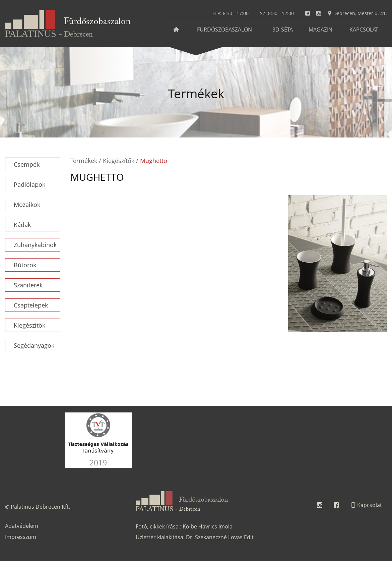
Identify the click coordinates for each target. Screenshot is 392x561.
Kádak (22, 225)
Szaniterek (28, 285)
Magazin (320, 30)
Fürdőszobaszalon (224, 30)
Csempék (27, 164)
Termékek (84, 161)
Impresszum (21, 537)
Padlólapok (29, 184)
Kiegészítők (29, 325)
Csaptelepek (31, 305)
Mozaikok (27, 205)
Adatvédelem (22, 526)
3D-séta (283, 30)
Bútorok (25, 265)
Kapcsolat (364, 30)
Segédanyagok (34, 345)
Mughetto (154, 161)
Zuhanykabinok (35, 245)
